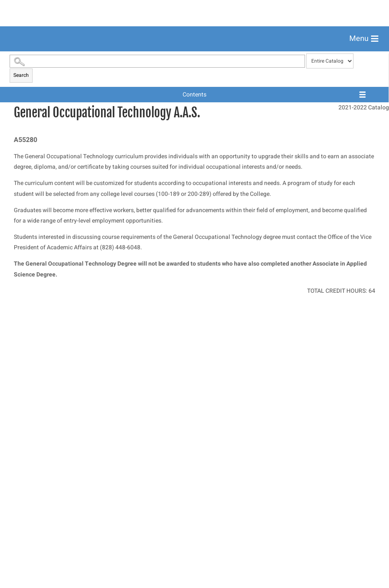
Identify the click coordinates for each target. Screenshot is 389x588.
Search (21, 310)
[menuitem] (194, 59)
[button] (364, 39)
